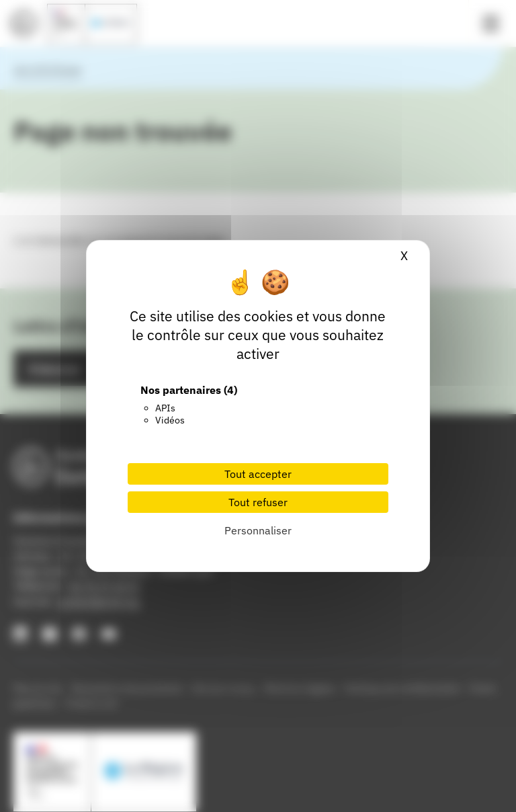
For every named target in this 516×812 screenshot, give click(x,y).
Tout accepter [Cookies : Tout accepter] (258, 474)
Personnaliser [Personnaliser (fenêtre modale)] (258, 530)
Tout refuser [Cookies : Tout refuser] (258, 502)
